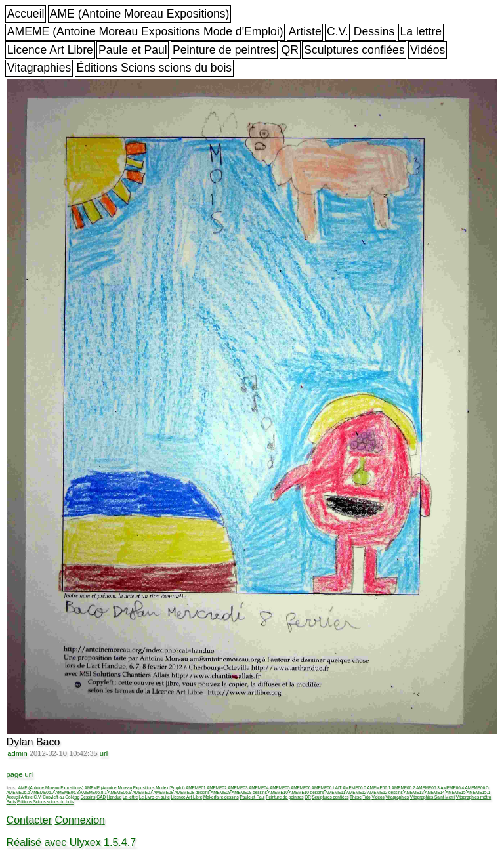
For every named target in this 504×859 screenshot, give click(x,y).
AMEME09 (221, 792)
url (104, 753)
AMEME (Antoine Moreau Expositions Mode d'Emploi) (145, 31)
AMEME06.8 (67, 792)
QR (290, 50)
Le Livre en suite (155, 797)
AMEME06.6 (18, 792)
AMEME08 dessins (192, 792)
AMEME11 (336, 792)
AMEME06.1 (379, 788)
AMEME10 (278, 792)
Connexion (80, 820)
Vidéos (428, 50)
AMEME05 (280, 788)
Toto (367, 797)
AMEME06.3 (428, 788)
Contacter (29, 820)
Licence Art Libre (50, 50)
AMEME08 (163, 792)
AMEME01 (196, 788)
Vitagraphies (39, 68)
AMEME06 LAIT (327, 788)
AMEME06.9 (119, 792)
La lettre (421, 31)
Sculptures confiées (354, 50)
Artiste (305, 31)
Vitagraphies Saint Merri (432, 797)
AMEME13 (414, 792)
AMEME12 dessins (385, 792)
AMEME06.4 (452, 788)
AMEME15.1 (478, 792)
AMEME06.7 (43, 792)
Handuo (114, 797)
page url (20, 774)
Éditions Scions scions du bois (154, 68)
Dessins (374, 31)
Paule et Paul (133, 50)
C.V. (338, 31)
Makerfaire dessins (221, 797)
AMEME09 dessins (249, 792)
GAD (101, 797)
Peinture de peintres (224, 50)
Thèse (356, 797)
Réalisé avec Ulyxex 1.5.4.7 (71, 842)
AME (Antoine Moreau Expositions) (140, 14)
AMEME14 (435, 792)
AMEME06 (301, 788)
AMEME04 (259, 788)
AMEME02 (217, 788)
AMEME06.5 (477, 788)
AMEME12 (357, 792)
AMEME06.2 (404, 788)
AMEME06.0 (354, 788)
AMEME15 (456, 792)
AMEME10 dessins (306, 792)
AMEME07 (142, 792)
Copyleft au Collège (61, 797)
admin (17, 753)
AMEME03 (238, 788)
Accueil (26, 14)
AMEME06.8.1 (94, 792)
